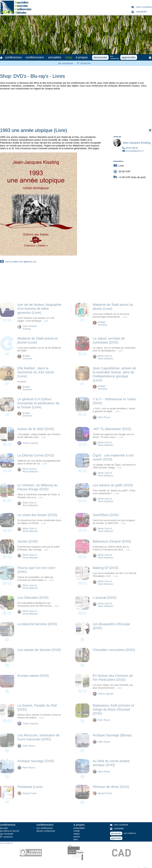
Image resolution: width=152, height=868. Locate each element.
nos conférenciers (45, 828)
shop (69, 57)
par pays (4, 828)
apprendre (129, 57)
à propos (82, 57)
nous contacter (144, 7)
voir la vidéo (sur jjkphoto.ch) (18, 262)
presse (77, 837)
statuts (77, 834)
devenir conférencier (46, 831)
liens (76, 839)
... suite (45, 321)
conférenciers (35, 57)
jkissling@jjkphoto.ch (135, 151)
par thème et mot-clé (9, 831)
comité (77, 831)
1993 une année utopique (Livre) (76, 130)
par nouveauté (66, 63)
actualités (55, 57)
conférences (13, 57)
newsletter (142, 12)
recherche (83, 63)
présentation (79, 828)
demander (100, 57)
